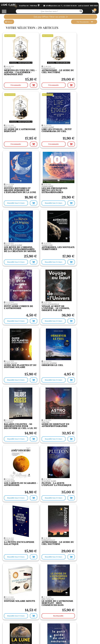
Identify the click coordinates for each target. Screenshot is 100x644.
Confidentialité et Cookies (45, 639)
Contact (8, 631)
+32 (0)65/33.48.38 (69, 6)
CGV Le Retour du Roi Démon (47, 634)
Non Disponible (49, 439)
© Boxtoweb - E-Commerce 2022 (87, 639)
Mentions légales (43, 636)
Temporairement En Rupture (18, 616)
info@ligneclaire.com (52, 6)
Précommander (14, 85)
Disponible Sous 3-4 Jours (45, 144)
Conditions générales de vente (47, 631)
